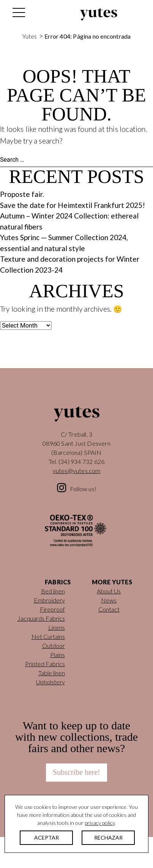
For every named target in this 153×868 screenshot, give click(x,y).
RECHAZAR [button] (108, 838)
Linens (57, 627)
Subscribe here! (76, 772)
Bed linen (53, 591)
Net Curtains (48, 636)
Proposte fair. (22, 194)
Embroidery (49, 600)
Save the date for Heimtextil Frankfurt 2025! (73, 205)
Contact (109, 609)
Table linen (52, 673)
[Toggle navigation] (18, 14)
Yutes (99, 14)
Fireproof (52, 609)
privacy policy (100, 823)
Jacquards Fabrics (41, 618)
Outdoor (54, 646)
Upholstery (50, 682)
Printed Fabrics (45, 664)
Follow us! (83, 489)
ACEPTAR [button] (47, 838)
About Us (109, 591)
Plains (58, 655)
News (109, 600)
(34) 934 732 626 (81, 461)
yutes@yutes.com (77, 471)
